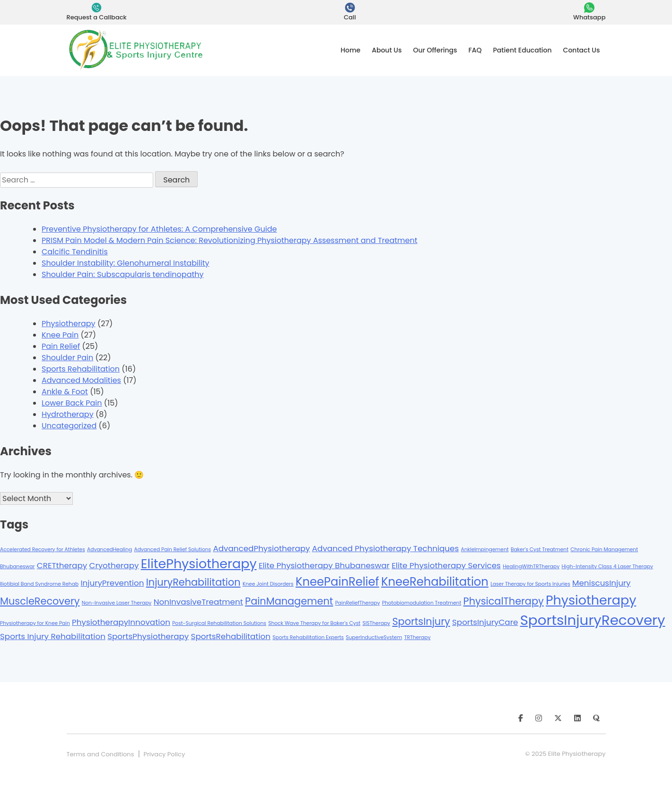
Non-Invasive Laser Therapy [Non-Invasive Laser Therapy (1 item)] (117, 603)
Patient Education (523, 50)
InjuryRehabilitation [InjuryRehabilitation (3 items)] (193, 582)
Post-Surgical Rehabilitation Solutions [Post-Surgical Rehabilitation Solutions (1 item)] (219, 623)
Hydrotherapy (68, 414)
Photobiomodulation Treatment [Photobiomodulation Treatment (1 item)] (422, 603)
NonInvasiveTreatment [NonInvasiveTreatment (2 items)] (198, 602)
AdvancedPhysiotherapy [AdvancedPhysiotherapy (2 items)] (261, 548)
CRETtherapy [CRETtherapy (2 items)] (62, 565)
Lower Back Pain (72, 403)
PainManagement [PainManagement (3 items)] (289, 601)
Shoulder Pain (67, 358)
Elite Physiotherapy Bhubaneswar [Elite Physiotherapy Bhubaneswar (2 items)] (324, 565)
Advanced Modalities (81, 380)
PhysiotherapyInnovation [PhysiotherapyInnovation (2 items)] (121, 622)
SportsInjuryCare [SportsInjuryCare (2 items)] (485, 622)
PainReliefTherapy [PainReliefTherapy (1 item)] (358, 603)
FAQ (475, 50)
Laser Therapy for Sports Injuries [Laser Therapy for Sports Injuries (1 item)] (530, 584)
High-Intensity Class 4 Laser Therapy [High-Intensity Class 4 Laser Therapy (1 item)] (607, 567)
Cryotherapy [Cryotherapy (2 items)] (114, 565)
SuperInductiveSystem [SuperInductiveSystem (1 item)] (374, 637)
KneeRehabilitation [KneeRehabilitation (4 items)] (435, 582)
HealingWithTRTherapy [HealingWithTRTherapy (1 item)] (531, 567)
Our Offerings (435, 50)
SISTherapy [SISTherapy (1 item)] (376, 623)
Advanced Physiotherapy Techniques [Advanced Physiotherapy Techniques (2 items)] (385, 548)
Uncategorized (69, 426)
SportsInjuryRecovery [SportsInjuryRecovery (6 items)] (593, 620)
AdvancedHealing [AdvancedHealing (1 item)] (109, 550)
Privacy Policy (164, 754)
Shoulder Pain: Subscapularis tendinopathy (123, 274)
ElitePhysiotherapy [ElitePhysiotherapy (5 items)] (199, 564)
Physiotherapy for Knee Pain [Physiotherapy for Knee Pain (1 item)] (35, 623)
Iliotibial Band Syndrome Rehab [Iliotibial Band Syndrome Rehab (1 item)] (39, 584)
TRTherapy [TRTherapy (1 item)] (418, 637)
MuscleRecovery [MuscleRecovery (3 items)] (40, 601)
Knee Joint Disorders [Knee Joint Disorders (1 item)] (268, 584)
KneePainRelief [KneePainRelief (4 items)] (337, 582)
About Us (387, 50)
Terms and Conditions (100, 754)
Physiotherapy (69, 324)
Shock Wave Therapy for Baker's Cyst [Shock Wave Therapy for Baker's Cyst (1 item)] (314, 623)
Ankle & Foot (65, 392)
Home (350, 50)
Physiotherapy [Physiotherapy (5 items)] (591, 600)
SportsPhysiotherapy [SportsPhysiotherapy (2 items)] (148, 636)
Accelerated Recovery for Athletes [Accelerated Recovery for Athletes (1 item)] (43, 550)
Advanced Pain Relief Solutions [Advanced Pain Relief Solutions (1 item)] (172, 550)
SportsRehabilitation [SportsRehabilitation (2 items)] (231, 636)
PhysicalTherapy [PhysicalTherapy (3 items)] (504, 601)
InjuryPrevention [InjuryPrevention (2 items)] (112, 583)
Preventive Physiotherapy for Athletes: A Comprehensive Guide (159, 229)
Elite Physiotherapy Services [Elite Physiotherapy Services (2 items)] (446, 565)
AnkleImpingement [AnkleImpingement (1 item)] (485, 550)
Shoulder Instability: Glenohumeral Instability (126, 263)
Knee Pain (60, 335)
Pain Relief (61, 346)
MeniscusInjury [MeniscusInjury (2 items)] (602, 583)
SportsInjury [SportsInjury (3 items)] (421, 621)
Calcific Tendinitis (75, 252)
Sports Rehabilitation (81, 369)
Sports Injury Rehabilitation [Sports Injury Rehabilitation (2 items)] (53, 636)
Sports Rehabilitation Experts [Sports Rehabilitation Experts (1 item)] (308, 637)
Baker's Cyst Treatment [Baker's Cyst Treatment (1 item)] (540, 550)
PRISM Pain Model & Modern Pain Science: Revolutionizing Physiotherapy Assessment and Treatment (230, 240)
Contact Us (582, 50)
